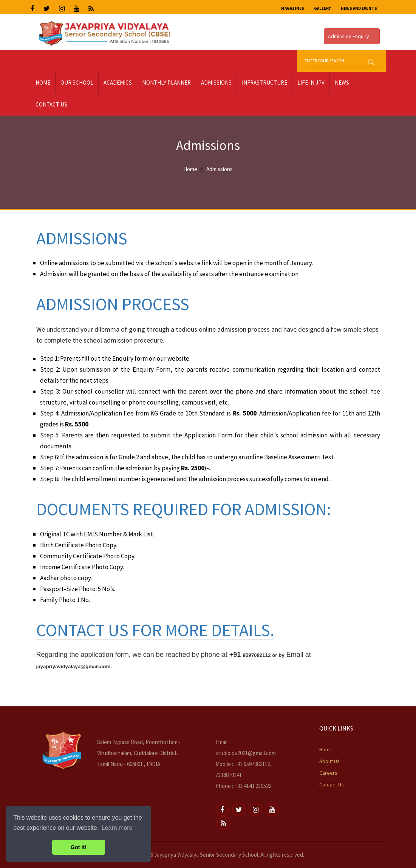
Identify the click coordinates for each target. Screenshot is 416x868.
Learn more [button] (117, 828)
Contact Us (51, 104)
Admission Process (113, 304)
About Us (329, 761)
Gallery (322, 8)
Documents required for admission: (184, 509)
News (342, 83)
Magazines (293, 8)
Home (43, 83)
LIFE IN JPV (311, 83)
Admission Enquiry (352, 36)
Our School (77, 83)
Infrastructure (264, 83)
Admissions (216, 83)
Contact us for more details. (155, 630)
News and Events (359, 8)
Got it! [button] (79, 847)
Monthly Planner (166, 83)
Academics (118, 83)
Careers (328, 773)
